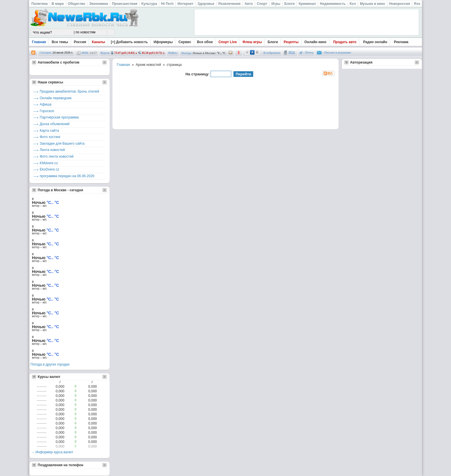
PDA (292, 52)
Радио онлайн (375, 42)
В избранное (272, 53)
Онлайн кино (315, 42)
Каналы (98, 42)
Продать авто (345, 42)
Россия (80, 42)
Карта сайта (49, 131)
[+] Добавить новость (129, 42)
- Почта (307, 52)
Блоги (273, 42)
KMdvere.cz (49, 163)
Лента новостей (52, 150)
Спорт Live (228, 42)
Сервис (185, 42)
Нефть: (173, 53)
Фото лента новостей (57, 156)
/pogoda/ (231, 53)
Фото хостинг (50, 137)
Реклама (401, 42)
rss (33, 53)
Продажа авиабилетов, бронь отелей (69, 91)
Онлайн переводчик (56, 98)
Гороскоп (47, 111)
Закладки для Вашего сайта (62, 144)
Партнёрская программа (59, 117)
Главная (39, 42)
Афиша (46, 104)
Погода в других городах (50, 364)
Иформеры (163, 42)
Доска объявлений (55, 124)
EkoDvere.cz (49, 169)
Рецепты (291, 42)
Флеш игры (252, 42)
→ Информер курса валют (52, 452)
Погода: (187, 53)
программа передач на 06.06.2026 (67, 176)
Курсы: (105, 53)
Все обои (205, 42)
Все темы (60, 42)
